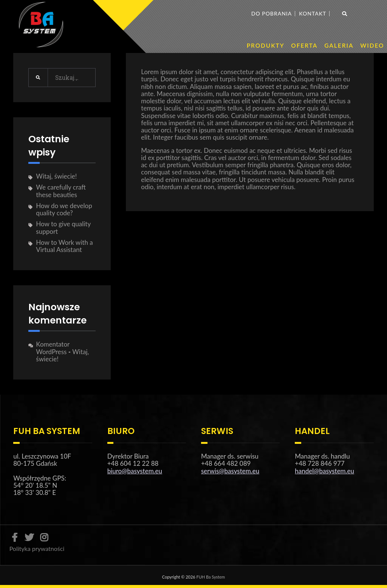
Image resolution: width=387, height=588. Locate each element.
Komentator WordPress (53, 348)
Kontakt (313, 14)
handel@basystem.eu (324, 471)
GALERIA (339, 45)
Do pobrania (272, 14)
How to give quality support (63, 227)
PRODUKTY (266, 45)
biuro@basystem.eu (135, 471)
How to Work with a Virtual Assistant (64, 246)
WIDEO (372, 45)
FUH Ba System (211, 577)
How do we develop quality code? (64, 209)
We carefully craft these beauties (61, 191)
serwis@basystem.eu (230, 471)
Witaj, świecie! (56, 176)
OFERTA (304, 45)
